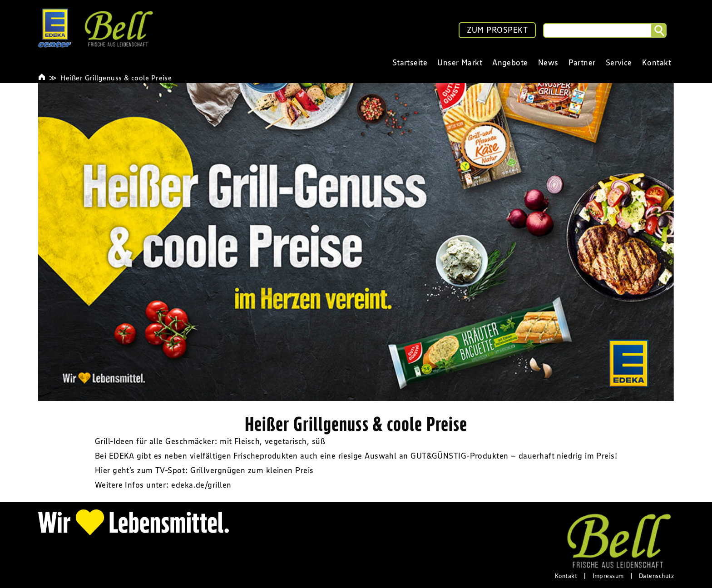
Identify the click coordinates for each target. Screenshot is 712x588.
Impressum (608, 576)
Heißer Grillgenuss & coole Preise (116, 78)
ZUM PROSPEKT (497, 30)
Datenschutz (656, 576)
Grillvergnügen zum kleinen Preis (252, 470)
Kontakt (566, 576)
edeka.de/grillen (201, 485)
